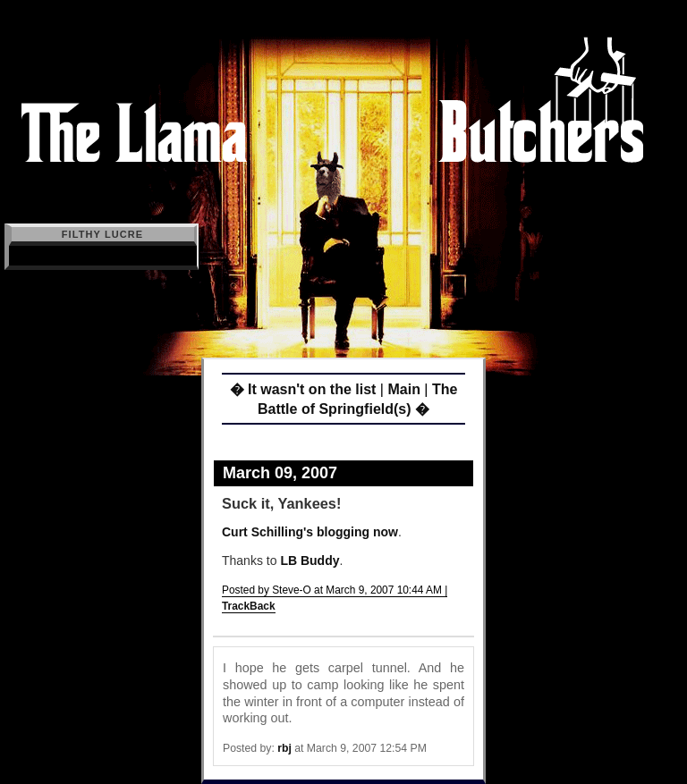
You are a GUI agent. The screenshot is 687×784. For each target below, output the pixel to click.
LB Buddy (310, 561)
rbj (284, 748)
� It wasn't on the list (303, 389)
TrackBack (249, 606)
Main (403, 389)
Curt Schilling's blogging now (310, 532)
